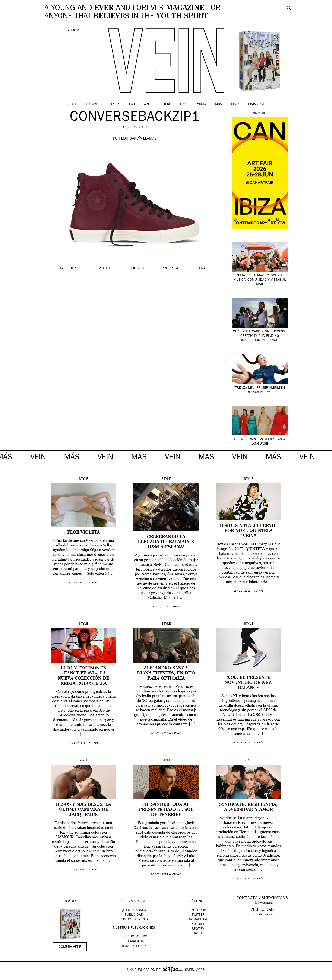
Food (184, 104)
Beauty (115, 104)
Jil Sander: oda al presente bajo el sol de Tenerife (166, 810)
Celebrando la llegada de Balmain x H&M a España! (166, 542)
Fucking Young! (134, 937)
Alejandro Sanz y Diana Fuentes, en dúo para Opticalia (166, 673)
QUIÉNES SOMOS (134, 910)
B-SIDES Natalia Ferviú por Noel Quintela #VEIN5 (248, 531)
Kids (219, 104)
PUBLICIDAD (134, 915)
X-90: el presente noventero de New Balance (249, 683)
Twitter (198, 915)
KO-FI (198, 934)
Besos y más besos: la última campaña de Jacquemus (83, 810)
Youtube (198, 924)
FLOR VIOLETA (84, 533)
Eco (132, 104)
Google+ (8, 977)
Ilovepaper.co (134, 946)
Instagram (256, 104)
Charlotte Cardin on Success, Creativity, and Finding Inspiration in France (260, 336)
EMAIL (204, 269)
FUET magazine (134, 942)
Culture (165, 104)
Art (147, 104)
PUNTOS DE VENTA (134, 920)
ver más (94, 583)
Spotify (198, 929)
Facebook (198, 910)
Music (201, 104)
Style (72, 104)
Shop (235, 104)
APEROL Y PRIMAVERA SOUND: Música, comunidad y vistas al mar (260, 280)
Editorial (93, 104)
